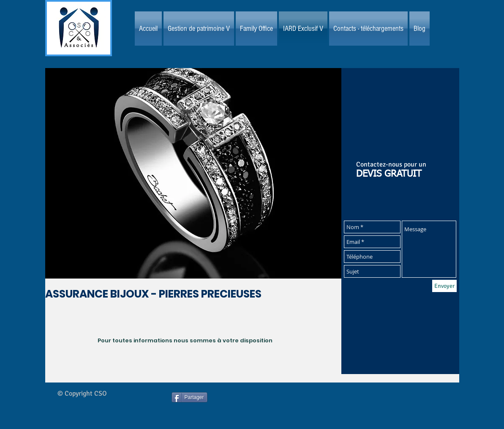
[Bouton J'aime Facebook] (270, 405)
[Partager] (189, 397)
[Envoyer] (444, 286)
